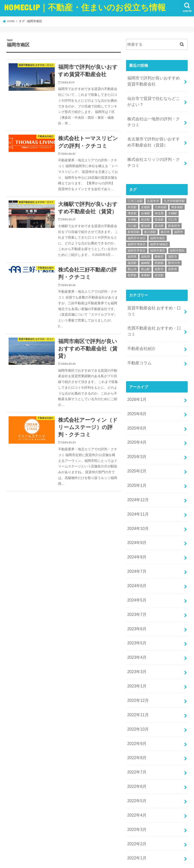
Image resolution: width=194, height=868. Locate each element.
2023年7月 (136, 587)
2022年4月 (136, 774)
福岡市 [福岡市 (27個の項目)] (179, 225)
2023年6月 (136, 600)
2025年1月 (136, 467)
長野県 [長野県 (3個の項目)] (173, 262)
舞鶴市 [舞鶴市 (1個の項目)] (159, 250)
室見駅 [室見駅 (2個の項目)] (159, 212)
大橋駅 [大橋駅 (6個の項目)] (173, 206)
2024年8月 (136, 534)
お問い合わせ (36, 845)
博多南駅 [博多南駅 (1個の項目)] (177, 200)
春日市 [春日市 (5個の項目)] (165, 225)
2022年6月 (136, 747)
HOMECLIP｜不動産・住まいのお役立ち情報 (66, 860)
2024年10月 (137, 507)
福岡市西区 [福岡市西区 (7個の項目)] (177, 243)
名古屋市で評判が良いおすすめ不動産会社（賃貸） (154, 137)
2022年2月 (136, 800)
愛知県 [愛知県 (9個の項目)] (145, 219)
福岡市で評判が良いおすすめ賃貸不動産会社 (154, 80)
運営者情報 (63, 845)
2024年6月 (136, 560)
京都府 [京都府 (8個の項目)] (145, 200)
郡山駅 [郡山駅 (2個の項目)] (145, 262)
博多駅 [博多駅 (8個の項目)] (132, 206)
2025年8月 (136, 400)
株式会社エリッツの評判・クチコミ (154, 156)
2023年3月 (136, 640)
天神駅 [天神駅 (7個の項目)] (132, 212)
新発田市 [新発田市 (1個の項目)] (174, 219)
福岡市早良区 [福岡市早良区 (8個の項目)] (137, 243)
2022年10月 (137, 694)
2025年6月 (136, 414)
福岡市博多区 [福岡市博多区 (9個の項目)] (137, 237)
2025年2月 (136, 454)
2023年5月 (136, 614)
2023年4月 (136, 627)
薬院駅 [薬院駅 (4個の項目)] (132, 256)
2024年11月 (137, 494)
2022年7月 (136, 734)
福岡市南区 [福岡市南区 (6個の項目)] (158, 231)
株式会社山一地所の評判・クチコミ (154, 118)
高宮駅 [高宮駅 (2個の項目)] (159, 268)
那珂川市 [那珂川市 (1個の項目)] (174, 256)
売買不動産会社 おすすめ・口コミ (154, 322)
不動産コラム (138, 351)
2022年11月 (137, 680)
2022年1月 (136, 814)
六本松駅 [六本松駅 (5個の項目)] (161, 200)
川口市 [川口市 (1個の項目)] (173, 212)
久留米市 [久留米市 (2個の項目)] (153, 194)
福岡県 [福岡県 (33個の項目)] (132, 250)
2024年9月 (136, 520)
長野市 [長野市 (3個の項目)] (159, 262)
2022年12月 (137, 667)
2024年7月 (136, 547)
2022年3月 (136, 787)
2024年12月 (137, 480)
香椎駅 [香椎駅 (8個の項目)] (145, 268)
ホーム (13, 845)
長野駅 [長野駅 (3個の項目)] (132, 268)
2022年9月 (136, 707)
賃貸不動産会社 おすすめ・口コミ (154, 303)
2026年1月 (136, 387)
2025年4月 (136, 427)
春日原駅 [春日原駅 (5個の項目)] (150, 225)
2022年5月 (136, 760)
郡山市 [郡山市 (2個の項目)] (132, 262)
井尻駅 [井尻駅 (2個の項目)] (132, 200)
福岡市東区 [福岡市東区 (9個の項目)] (158, 243)
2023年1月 (136, 654)
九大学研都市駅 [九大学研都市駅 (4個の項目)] (174, 194)
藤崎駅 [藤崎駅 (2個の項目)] (145, 256)
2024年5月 (136, 574)
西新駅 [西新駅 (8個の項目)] (159, 256)
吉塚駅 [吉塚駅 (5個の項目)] (145, 206)
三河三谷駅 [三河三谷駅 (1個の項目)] (135, 194)
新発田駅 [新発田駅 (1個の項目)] (134, 225)
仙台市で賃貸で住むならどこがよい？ (154, 99)
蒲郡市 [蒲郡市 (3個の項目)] (173, 250)
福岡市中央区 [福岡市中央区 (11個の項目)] (137, 231)
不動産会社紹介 (140, 338)
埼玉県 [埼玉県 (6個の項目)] (159, 206)
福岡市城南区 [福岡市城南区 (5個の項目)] (159, 237)
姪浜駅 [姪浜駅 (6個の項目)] (145, 212)
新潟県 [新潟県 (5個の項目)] (159, 219)
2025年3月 (136, 440)
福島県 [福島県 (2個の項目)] (145, 250)
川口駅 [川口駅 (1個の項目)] (132, 219)
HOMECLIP (85, 7)
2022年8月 (136, 720)
